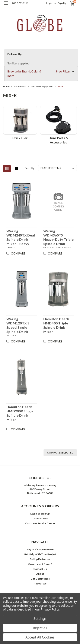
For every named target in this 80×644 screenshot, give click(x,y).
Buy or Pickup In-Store (40, 549)
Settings (40, 619)
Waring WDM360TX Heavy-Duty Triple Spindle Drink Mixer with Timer (58, 238)
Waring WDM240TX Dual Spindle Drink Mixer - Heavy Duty (21, 238)
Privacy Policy (50, 609)
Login (49, 3)
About (40, 574)
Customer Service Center (40, 523)
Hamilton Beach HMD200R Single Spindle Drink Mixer (20, 413)
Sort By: (30, 168)
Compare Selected (60, 453)
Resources (40, 583)
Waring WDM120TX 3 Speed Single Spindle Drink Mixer (18, 326)
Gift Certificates (40, 579)
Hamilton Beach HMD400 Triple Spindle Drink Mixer (56, 325)
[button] (41, 74)
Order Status (40, 518)
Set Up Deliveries (40, 559)
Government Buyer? (40, 564)
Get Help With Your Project (40, 554)
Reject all (40, 628)
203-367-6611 (20, 3)
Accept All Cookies (40, 637)
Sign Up (62, 3)
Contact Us (40, 569)
